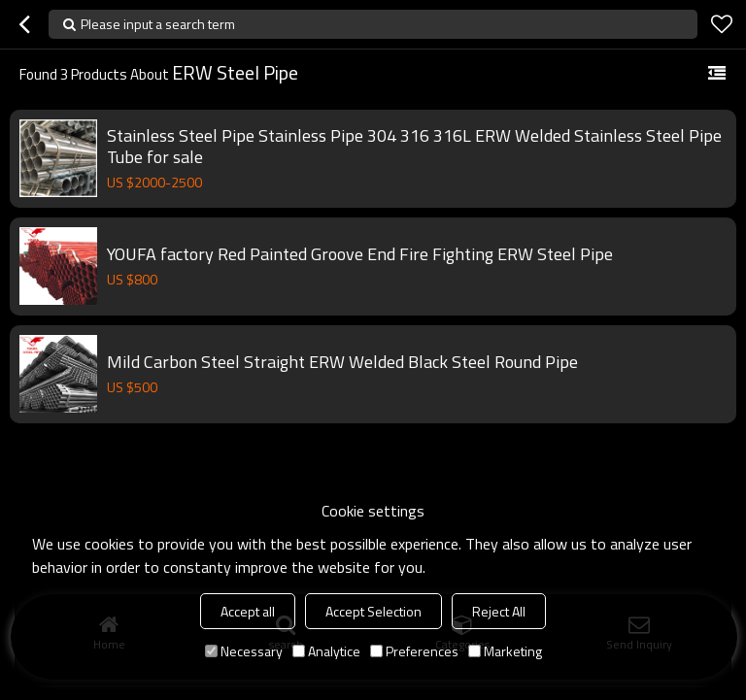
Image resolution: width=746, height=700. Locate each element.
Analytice (326, 651)
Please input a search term (158, 24)
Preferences (414, 651)
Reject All (499, 611)
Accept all (248, 611)
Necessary (244, 651)
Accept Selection (373, 611)
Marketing (505, 651)
